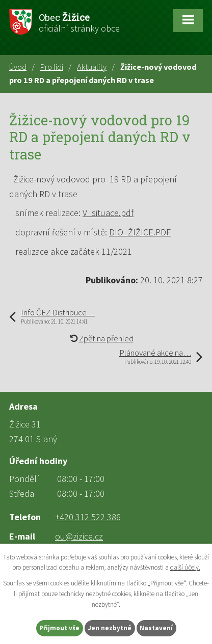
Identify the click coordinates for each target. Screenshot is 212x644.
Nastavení (156, 628)
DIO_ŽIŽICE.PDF (140, 232)
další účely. (185, 567)
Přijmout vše (59, 628)
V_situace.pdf (108, 213)
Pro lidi (52, 67)
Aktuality (92, 67)
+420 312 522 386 (88, 517)
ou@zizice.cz (79, 536)
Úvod (18, 67)
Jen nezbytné (110, 628)
